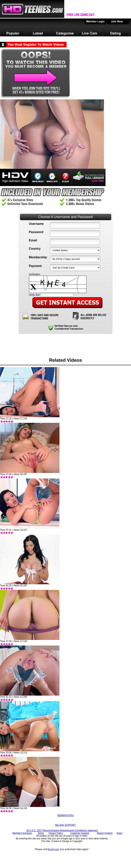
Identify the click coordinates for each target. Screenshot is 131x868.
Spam (119, 833)
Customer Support (80, 833)
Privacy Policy (56, 833)
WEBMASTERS (65, 815)
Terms (41, 833)
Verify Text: (35, 295)
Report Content (105, 833)
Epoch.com (53, 849)
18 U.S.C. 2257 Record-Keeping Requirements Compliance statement (62, 830)
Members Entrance (22, 833)
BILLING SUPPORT (65, 825)
